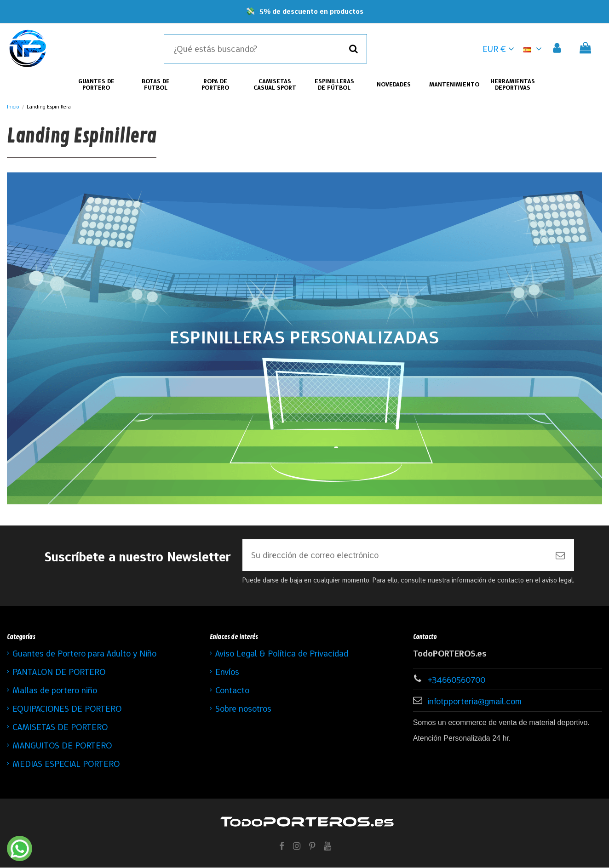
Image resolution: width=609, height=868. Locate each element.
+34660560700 (456, 680)
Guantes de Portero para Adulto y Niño (84, 654)
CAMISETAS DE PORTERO (60, 727)
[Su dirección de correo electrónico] (394, 555)
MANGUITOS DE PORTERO (62, 746)
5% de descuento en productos (311, 11)
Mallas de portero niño (55, 691)
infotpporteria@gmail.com (474, 702)
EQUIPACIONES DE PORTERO (67, 709)
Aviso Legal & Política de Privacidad (282, 654)
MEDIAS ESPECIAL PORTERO (66, 764)
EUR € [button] (498, 49)
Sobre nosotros (243, 709)
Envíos (227, 672)
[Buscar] (353, 49)
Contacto (232, 691)
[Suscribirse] (560, 555)
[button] (534, 49)
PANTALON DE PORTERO (59, 672)
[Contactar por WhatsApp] (20, 848)
